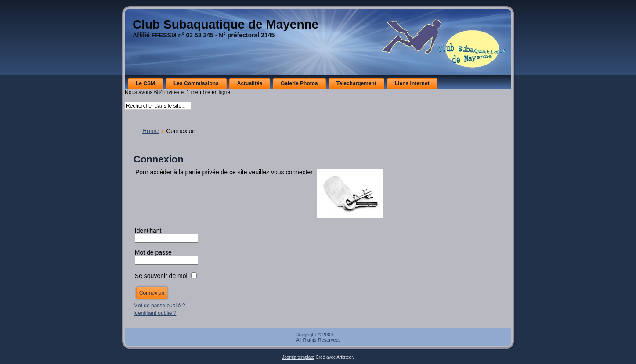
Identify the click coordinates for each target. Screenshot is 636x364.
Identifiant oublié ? (155, 313)
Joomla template (298, 357)
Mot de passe (154, 252)
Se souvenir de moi (161, 276)
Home (150, 131)
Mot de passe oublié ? (159, 306)
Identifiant (148, 231)
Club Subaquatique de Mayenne (226, 24)
